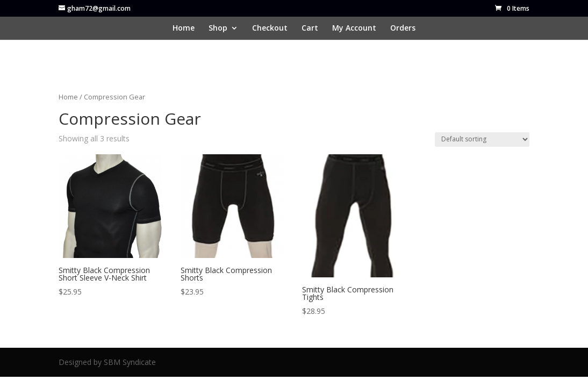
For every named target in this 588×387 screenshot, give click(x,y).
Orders (403, 28)
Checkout (270, 28)
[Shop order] (482, 139)
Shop (218, 28)
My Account (354, 28)
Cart (310, 28)
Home (184, 28)
